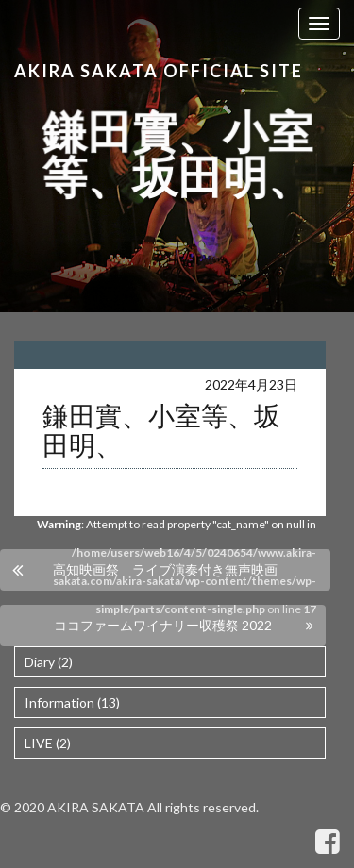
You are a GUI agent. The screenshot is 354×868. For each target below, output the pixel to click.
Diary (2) (49, 662)
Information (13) (72, 702)
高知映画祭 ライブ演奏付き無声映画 (165, 569)
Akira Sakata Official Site (159, 71)
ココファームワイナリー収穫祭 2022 (163, 625)
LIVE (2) (48, 743)
